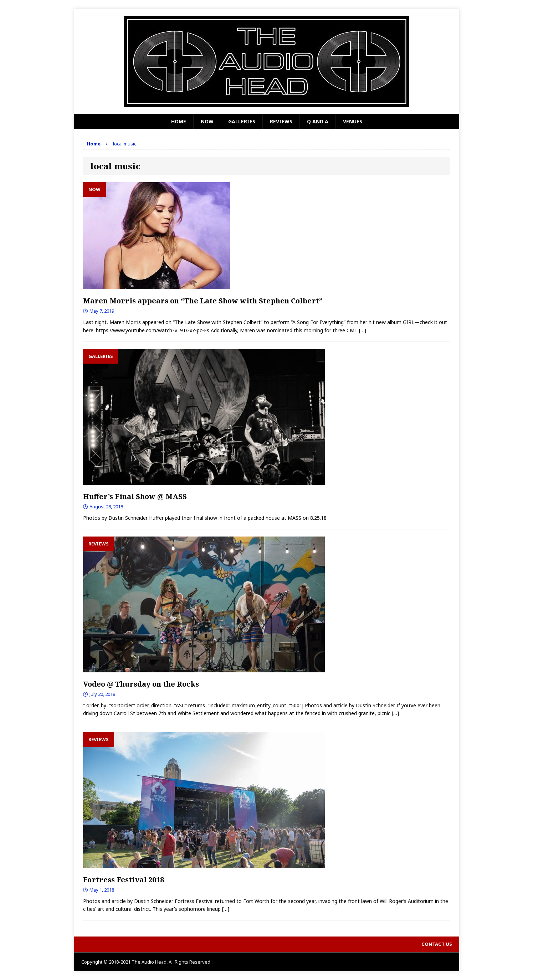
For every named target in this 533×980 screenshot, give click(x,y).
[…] (363, 330)
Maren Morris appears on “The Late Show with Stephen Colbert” (203, 301)
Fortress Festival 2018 (124, 880)
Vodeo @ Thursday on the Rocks (141, 684)
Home (179, 121)
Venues (353, 121)
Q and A (318, 121)
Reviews (281, 121)
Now (207, 121)
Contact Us (437, 944)
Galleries (242, 121)
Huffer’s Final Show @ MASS (135, 496)
